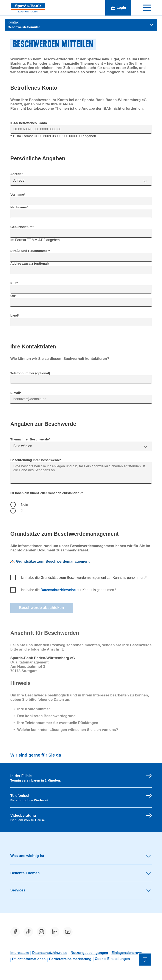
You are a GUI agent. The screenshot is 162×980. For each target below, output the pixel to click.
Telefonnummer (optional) (30, 373)
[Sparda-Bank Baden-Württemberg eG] (28, 8)
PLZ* (14, 283)
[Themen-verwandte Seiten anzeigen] (81, 25)
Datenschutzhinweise (58, 590)
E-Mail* (16, 393)
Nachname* (19, 207)
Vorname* (18, 194)
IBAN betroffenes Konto (29, 123)
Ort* (13, 296)
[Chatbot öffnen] (145, 960)
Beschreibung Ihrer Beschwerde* (36, 460)
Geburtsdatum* (22, 227)
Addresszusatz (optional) (30, 263)
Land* (15, 315)
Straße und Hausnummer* (30, 251)
